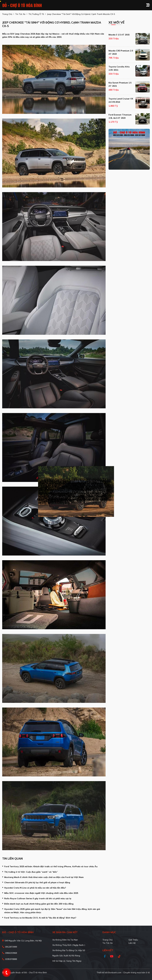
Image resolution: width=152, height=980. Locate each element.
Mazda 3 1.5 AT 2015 (119, 35)
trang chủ (7, 14)
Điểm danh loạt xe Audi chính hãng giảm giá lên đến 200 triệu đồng (39, 904)
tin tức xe (20, 14)
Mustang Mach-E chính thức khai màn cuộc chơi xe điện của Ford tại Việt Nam (44, 877)
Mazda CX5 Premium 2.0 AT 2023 (121, 52)
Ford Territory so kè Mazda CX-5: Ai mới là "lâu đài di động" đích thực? (40, 918)
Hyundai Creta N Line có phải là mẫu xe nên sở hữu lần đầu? (35, 888)
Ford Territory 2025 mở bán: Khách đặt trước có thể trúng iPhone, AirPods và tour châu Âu (51, 866)
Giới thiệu (133, 940)
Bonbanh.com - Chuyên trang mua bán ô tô (129, 973)
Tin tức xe (108, 943)
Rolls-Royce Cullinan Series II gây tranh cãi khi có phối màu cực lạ (38, 898)
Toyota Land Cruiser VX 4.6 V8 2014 (121, 100)
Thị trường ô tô (36, 14)
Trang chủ (108, 940)
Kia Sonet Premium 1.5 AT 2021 (120, 84)
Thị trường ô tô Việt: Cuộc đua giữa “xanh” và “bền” (31, 872)
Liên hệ (132, 943)
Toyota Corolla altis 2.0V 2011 (119, 68)
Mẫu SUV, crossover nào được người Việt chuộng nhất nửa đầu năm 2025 (41, 893)
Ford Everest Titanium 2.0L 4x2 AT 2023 (120, 116)
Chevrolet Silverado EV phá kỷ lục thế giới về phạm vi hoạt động (37, 882)
